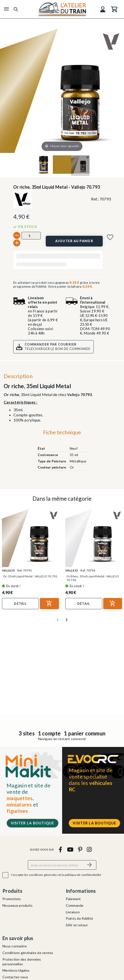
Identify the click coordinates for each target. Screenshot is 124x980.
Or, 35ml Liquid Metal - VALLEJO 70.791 (30, 576)
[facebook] (61, 849)
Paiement (73, 899)
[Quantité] (31, 236)
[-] (17, 235)
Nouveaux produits (17, 905)
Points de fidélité (79, 918)
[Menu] (6, 9)
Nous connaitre (15, 946)
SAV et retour (77, 925)
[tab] (62, 434)
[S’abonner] (90, 865)
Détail (20, 604)
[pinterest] (80, 849)
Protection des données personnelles (22, 962)
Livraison (73, 912)
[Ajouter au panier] (74, 241)
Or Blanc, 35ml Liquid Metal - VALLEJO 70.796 (93, 578)
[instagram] (89, 849)
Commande (75, 905)
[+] (17, 243)
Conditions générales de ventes (28, 953)
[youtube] (70, 849)
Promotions (12, 899)
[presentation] (58, 618)
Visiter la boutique (33, 823)
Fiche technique (62, 432)
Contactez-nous (15, 977)
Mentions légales (16, 970)
